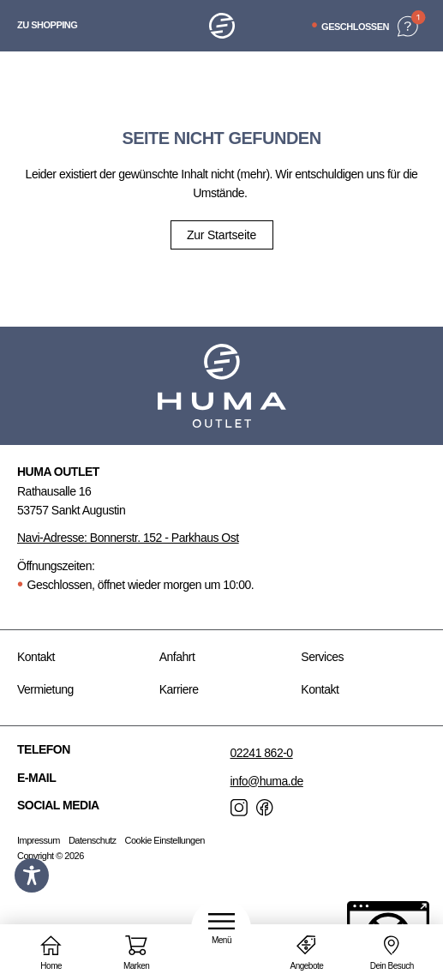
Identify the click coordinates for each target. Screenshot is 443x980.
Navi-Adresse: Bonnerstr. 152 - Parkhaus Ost (128, 538)
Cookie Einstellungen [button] (165, 840)
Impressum (39, 840)
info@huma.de (267, 781)
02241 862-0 (262, 753)
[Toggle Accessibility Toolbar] (32, 875)
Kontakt (36, 657)
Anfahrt (177, 657)
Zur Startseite (221, 235)
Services (322, 657)
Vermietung (45, 689)
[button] (221, 929)
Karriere (179, 689)
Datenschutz (93, 840)
